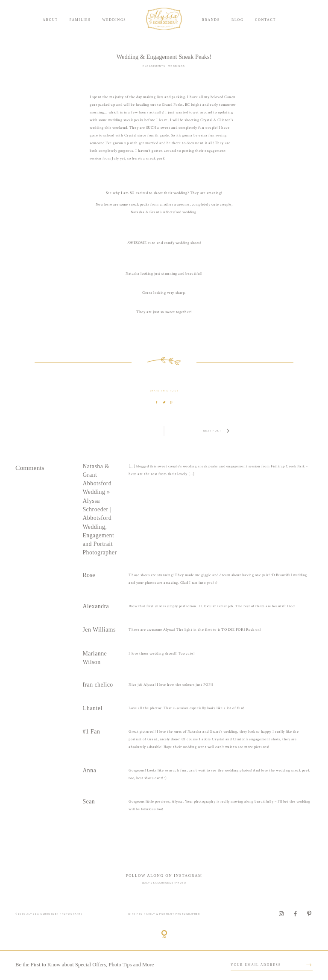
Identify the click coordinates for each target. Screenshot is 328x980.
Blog (237, 20)
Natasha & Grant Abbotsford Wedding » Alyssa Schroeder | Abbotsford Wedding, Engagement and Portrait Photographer (100, 510)
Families (80, 20)
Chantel (92, 708)
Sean (89, 802)
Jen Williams (99, 630)
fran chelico (98, 685)
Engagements (154, 66)
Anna (89, 770)
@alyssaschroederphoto (164, 883)
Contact (265, 20)
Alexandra (96, 606)
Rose (89, 575)
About (50, 20)
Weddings (114, 20)
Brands (211, 20)
